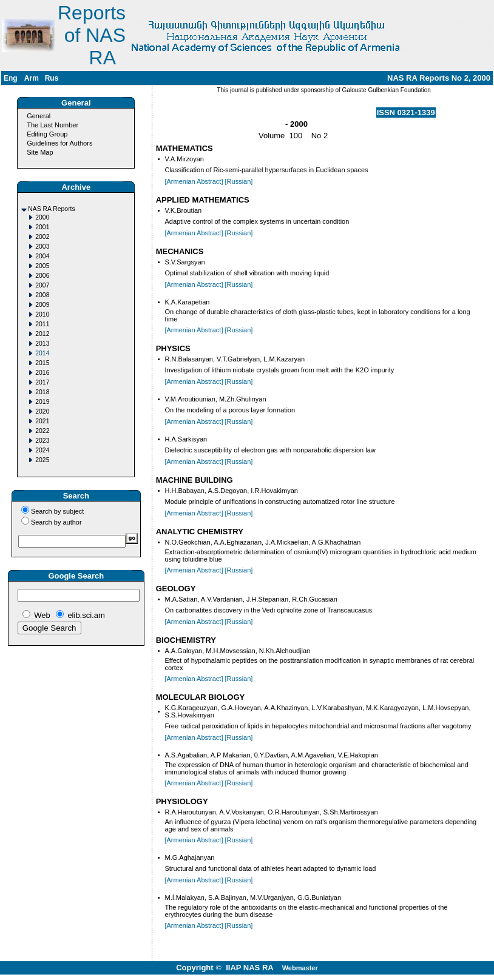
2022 (42, 431)
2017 (42, 382)
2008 (42, 295)
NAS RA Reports (51, 209)
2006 (42, 276)
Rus (52, 78)
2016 (42, 373)
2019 (42, 402)
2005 (42, 266)
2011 (42, 324)
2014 (42, 353)
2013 (42, 344)
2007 (42, 285)
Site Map (40, 152)
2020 (42, 411)
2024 (42, 450)
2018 (42, 392)
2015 (42, 363)
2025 (42, 460)
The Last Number (52, 125)
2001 (42, 227)
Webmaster (300, 968)
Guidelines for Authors (59, 143)
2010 (42, 314)
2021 (42, 421)
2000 (42, 217)
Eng (11, 78)
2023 (42, 441)
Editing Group (47, 134)
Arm (32, 78)
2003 (42, 247)
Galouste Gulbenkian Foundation (386, 90)
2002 (42, 237)
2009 (42, 305)
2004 (42, 256)
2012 (42, 334)
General (39, 116)
